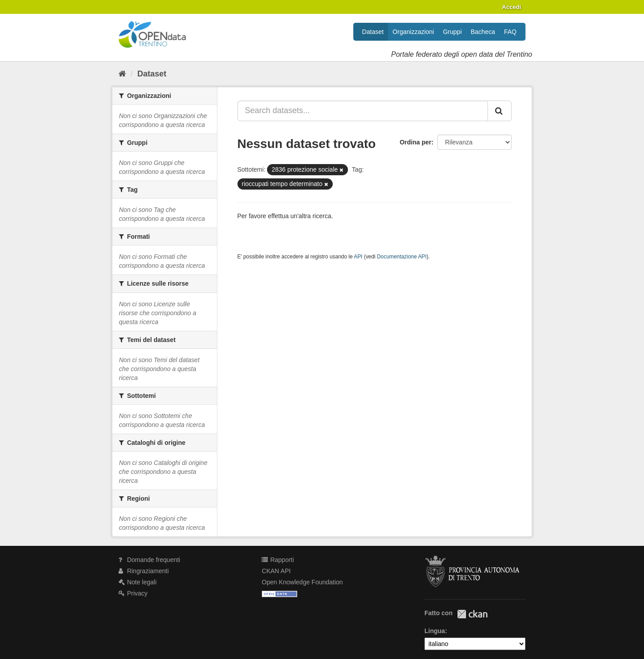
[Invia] (500, 111)
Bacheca (483, 32)
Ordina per (416, 142)
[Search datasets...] (363, 111)
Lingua (435, 631)
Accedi (511, 7)
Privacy (133, 593)
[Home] (122, 74)
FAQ (510, 32)
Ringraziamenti (144, 571)
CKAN (472, 614)
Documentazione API (402, 257)
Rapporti (278, 560)
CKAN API (276, 571)
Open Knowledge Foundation (302, 582)
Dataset (373, 32)
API (358, 257)
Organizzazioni (413, 32)
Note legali (138, 582)
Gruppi (452, 32)
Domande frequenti (149, 560)
